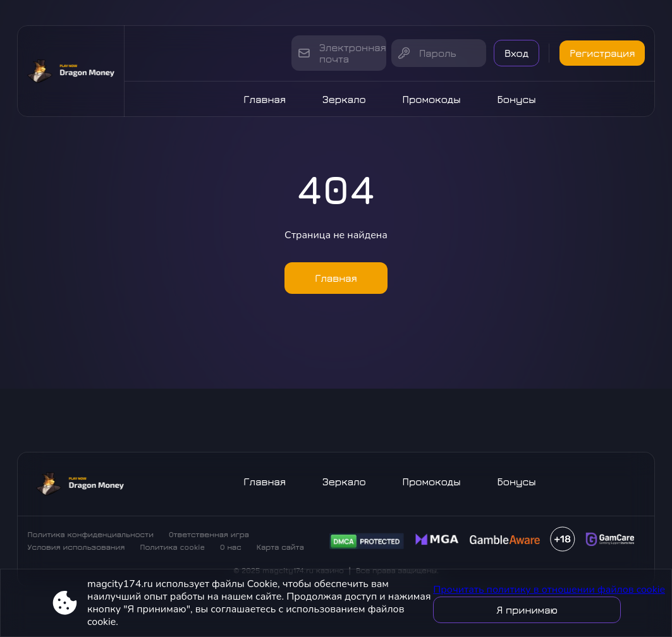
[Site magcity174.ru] (71, 71)
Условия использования (76, 547)
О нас (231, 547)
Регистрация (602, 53)
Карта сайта (280, 547)
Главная (265, 99)
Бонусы (517, 99)
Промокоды (432, 99)
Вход (516, 53)
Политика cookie (172, 547)
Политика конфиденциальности (91, 534)
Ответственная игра (209, 534)
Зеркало (344, 99)
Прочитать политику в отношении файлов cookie (549, 590)
